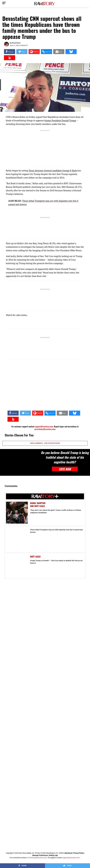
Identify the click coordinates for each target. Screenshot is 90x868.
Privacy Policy (78, 853)
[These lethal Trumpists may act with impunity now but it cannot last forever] (17, 539)
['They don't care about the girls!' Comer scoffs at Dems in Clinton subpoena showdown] (17, 513)
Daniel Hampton (38, 503)
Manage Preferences (40, 855)
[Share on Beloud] (10, 58)
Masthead (68, 853)
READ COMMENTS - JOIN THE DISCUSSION (45, 443)
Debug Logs (53, 855)
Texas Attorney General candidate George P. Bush (53, 171)
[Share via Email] (59, 52)
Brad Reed (16, 43)
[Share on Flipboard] (34, 52)
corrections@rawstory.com (45, 429)
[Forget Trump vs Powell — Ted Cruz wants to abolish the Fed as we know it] (17, 566)
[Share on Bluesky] (71, 52)
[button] (46, 52)
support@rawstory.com (71, 858)
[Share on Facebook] (10, 52)
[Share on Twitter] (22, 52)
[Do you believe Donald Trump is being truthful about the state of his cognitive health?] (20, 462)
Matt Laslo (40, 506)
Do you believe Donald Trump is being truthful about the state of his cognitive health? (65, 457)
